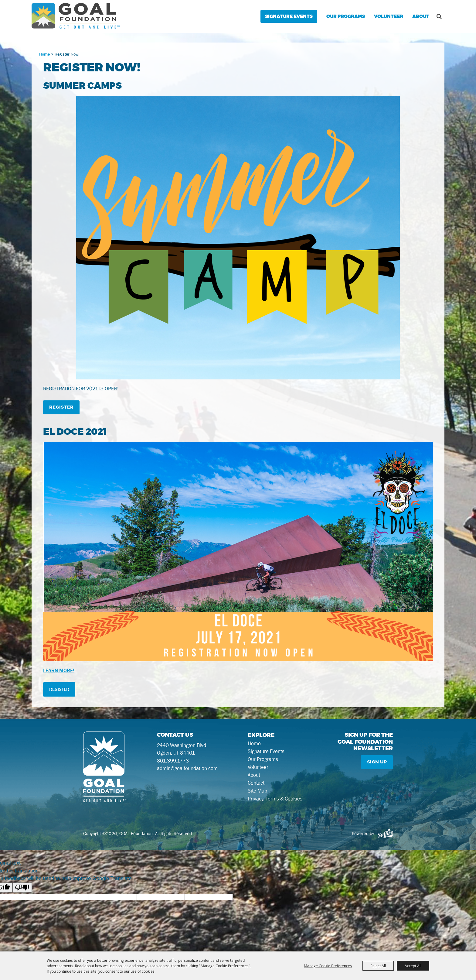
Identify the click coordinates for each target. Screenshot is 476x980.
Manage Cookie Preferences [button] (328, 966)
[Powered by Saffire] (385, 833)
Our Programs (346, 16)
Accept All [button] (413, 966)
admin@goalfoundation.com (187, 768)
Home (44, 54)
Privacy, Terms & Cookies (275, 799)
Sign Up (377, 762)
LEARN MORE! (59, 670)
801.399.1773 (173, 761)
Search (439, 16)
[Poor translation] (22, 887)
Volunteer (389, 16)
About (421, 16)
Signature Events (289, 16)
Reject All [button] (378, 966)
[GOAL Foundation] (76, 16)
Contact (256, 783)
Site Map (257, 791)
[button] (238, 239)
